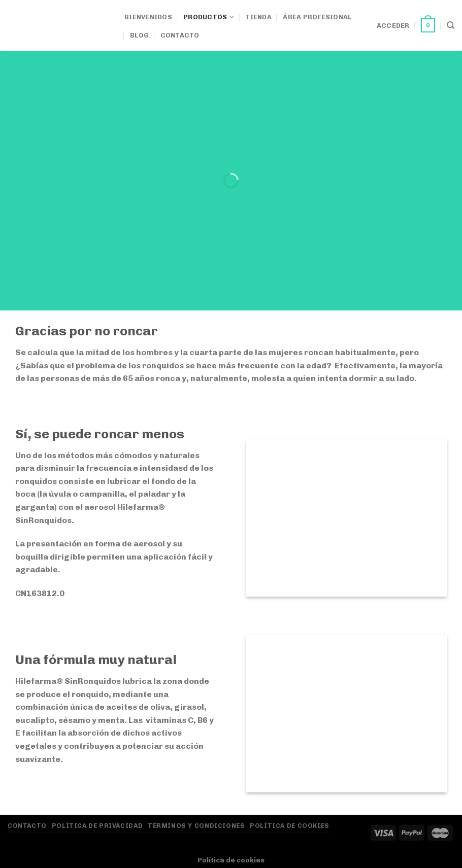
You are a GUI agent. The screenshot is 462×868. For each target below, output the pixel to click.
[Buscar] (451, 25)
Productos (209, 17)
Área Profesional (317, 17)
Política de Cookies (290, 826)
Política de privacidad (97, 826)
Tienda (258, 17)
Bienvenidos (148, 17)
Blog (139, 35)
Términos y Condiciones (196, 826)
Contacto (180, 35)
